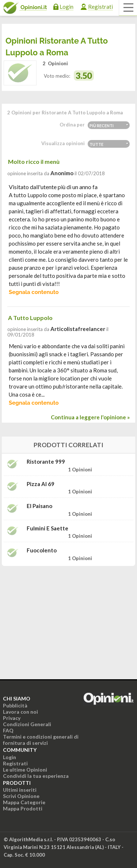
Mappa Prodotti (23, 808)
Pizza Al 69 (41, 484)
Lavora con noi (20, 712)
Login (66, 7)
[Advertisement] (69, 618)
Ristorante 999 (46, 462)
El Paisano (39, 506)
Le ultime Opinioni (25, 770)
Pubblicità (15, 705)
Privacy (12, 718)
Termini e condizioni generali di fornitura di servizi (41, 740)
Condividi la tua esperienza (36, 776)
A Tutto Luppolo (30, 318)
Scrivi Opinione (21, 796)
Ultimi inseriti (20, 790)
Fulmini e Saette (47, 528)
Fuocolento (42, 550)
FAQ (8, 730)
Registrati (100, 7)
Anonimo (62, 173)
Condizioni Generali (27, 724)
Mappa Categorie (24, 802)
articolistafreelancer (78, 329)
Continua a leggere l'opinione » (90, 417)
